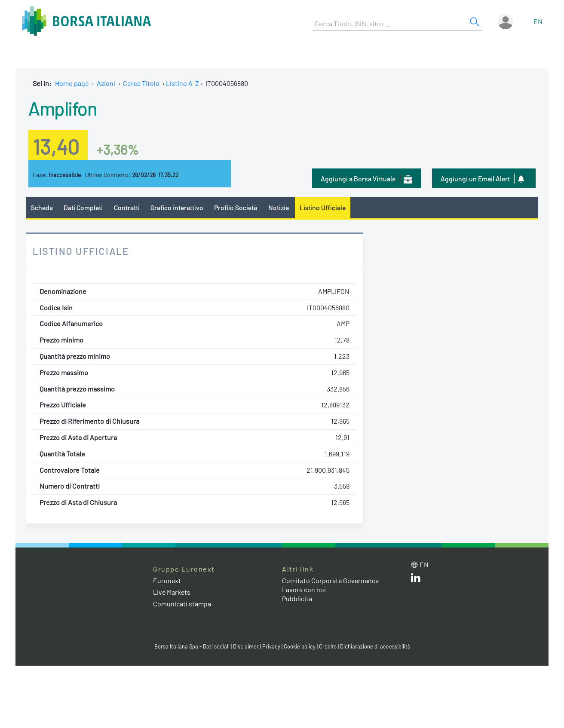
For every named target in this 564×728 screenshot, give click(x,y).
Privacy (271, 646)
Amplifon (63, 108)
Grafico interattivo (177, 207)
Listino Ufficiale (324, 207)
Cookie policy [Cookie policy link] (299, 646)
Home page (72, 83)
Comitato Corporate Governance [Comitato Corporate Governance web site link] (331, 580)
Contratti (127, 207)
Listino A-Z (182, 83)
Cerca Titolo (141, 83)
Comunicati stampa (182, 604)
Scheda (42, 207)
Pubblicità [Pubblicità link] (297, 598)
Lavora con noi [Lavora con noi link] (304, 589)
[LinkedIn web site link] (416, 580)
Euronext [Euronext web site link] (167, 580)
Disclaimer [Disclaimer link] (245, 646)
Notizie (280, 207)
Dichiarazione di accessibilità (375, 646)
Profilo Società (237, 207)
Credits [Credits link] (327, 646)
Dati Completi (84, 207)
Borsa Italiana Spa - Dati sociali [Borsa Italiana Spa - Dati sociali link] (192, 646)
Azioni (106, 83)
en (538, 21)
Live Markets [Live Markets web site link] (172, 592)
